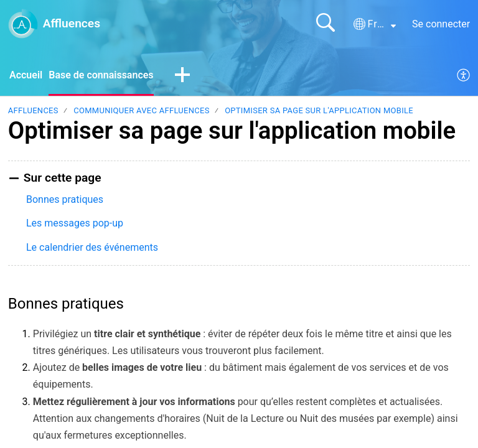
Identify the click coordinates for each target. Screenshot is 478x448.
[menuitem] (464, 76)
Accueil (26, 75)
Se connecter (441, 24)
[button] (375, 24)
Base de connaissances (101, 75)
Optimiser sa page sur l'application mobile (319, 110)
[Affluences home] (23, 24)
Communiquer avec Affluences (141, 110)
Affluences (33, 110)
